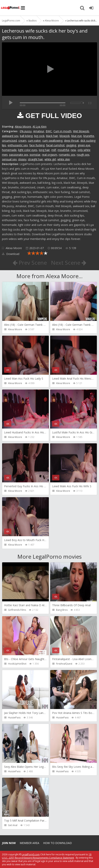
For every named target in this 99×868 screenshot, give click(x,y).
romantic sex (67, 155)
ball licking (26, 136)
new (73, 150)
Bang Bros (62, 610)
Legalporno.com (11, 8)
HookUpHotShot (17, 664)
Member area (29, 843)
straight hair (35, 159)
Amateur (39, 131)
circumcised (9, 141)
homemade (9, 150)
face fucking (37, 145)
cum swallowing (52, 141)
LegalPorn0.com (31, 854)
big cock (39, 136)
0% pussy (26, 131)
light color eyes (28, 150)
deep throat (71, 141)
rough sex (83, 155)
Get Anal (13, 825)
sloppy (22, 159)
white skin (64, 159)
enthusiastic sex (18, 145)
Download (11, 254)
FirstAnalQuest (64, 664)
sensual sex (9, 159)
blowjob (65, 136)
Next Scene (69, 263)
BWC (49, 131)
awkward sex (10, 136)
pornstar (35, 155)
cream (22, 141)
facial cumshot (55, 145)
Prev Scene (30, 263)
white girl (50, 159)
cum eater (34, 141)
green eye (84, 145)
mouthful (63, 150)
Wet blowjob (81, 131)
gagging (71, 145)
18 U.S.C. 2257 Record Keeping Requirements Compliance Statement (47, 856)
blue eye (77, 136)
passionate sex (19, 155)
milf (54, 150)
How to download (58, 843)
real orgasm (50, 155)
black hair (52, 136)
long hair (44, 150)
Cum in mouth (62, 131)
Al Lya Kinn (40, 126)
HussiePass (14, 718)
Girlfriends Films (17, 610)
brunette (89, 136)
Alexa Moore (23, 126)
